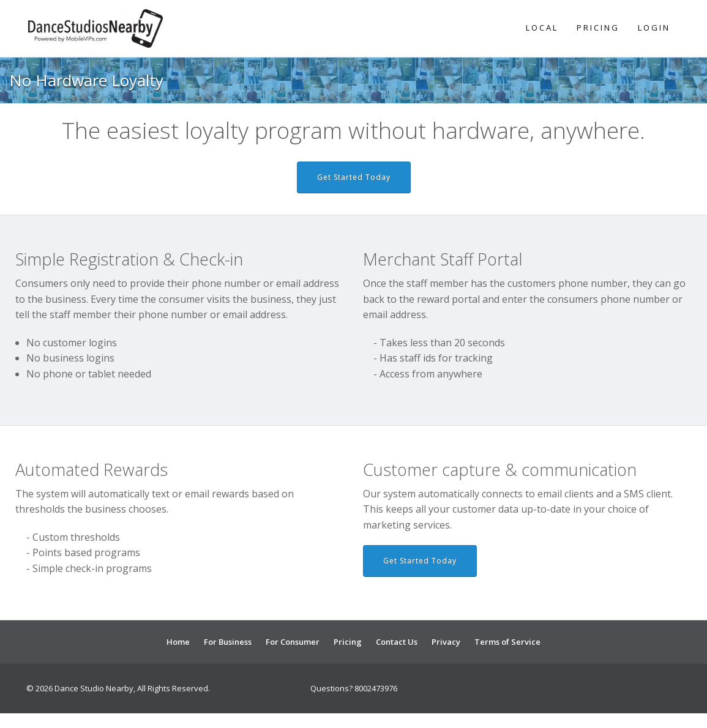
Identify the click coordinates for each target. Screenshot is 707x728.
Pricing (598, 28)
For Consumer (293, 642)
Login (654, 28)
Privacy (446, 642)
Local (542, 28)
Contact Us (397, 642)
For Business (228, 642)
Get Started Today (354, 177)
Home (178, 642)
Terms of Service (507, 642)
